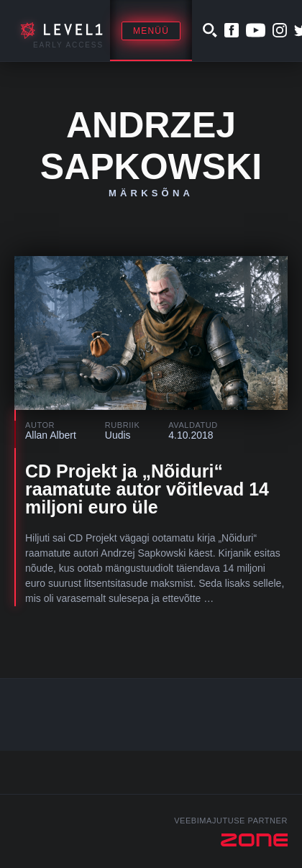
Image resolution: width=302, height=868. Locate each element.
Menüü (151, 31)
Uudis (118, 435)
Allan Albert (51, 435)
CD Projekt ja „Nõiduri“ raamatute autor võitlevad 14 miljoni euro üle (147, 489)
